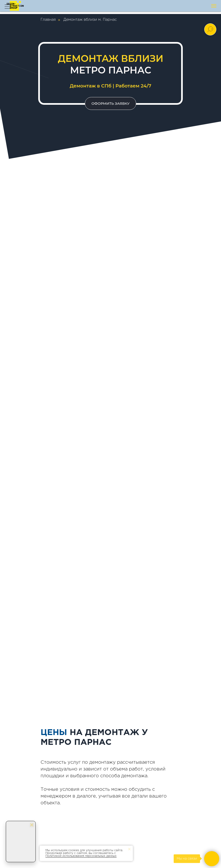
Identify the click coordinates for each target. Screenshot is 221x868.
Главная (48, 20)
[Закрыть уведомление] (129, 849)
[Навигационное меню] (214, 6)
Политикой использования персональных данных (81, 856)
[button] (110, 103)
